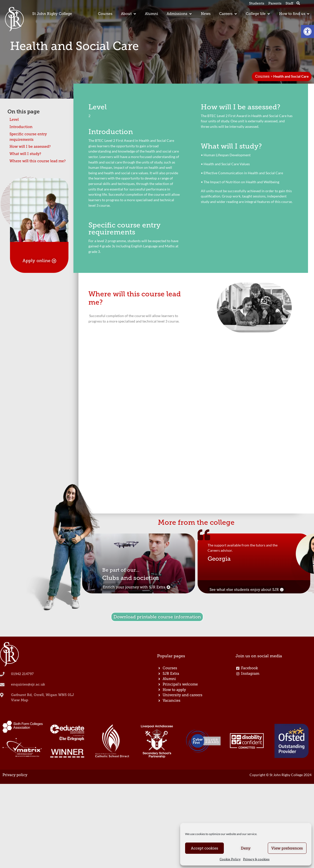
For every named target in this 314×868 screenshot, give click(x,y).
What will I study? (25, 154)
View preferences (287, 848)
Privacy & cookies (256, 859)
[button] (308, 31)
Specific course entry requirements (28, 137)
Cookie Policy (230, 859)
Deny (246, 848)
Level (14, 120)
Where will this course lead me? (38, 161)
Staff (289, 3)
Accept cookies (204, 848)
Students (257, 3)
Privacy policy (15, 775)
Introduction (21, 127)
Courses (262, 76)
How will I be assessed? (30, 147)
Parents (275, 3)
